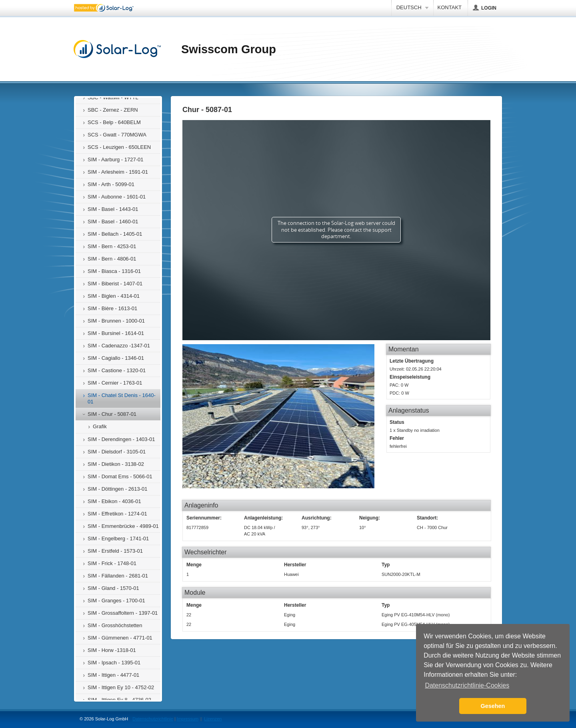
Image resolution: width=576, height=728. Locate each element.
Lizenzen (213, 719)
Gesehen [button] (493, 706)
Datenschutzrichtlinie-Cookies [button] (467, 685)
